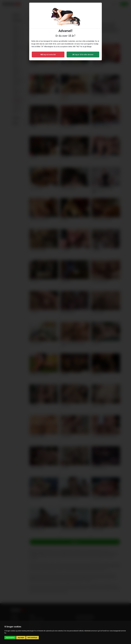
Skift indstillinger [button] (32, 638)
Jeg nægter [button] (21, 638)
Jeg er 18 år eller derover (83, 54)
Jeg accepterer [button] (10, 638)
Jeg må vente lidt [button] (48, 54)
